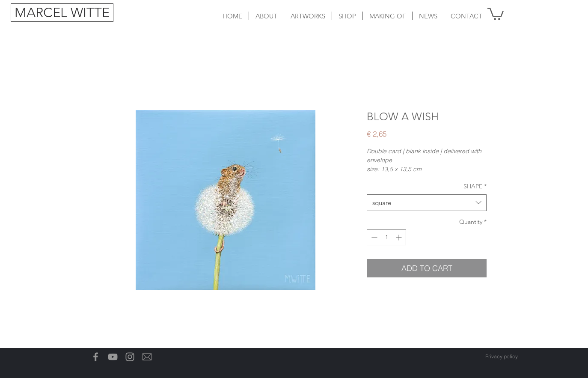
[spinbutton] (386, 237)
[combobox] (427, 203)
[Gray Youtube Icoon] (113, 357)
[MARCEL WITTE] (62, 13)
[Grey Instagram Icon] (130, 357)
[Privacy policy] (501, 357)
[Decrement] (373, 237)
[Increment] (399, 237)
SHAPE (475, 186)
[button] (308, 16)
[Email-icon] (147, 357)
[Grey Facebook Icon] (96, 357)
